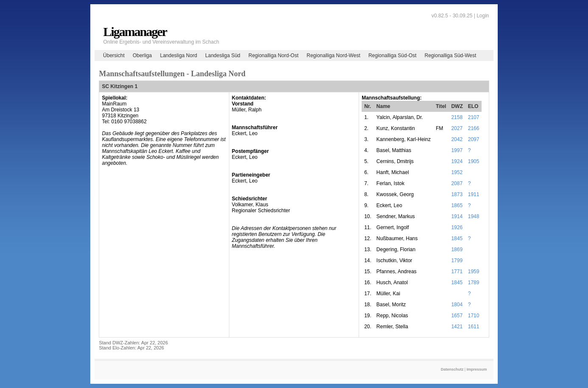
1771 (457, 272)
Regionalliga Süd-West (451, 55)
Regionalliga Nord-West (333, 55)
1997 (457, 150)
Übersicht (114, 55)
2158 (457, 117)
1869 (457, 249)
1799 (457, 261)
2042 (457, 139)
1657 (457, 316)
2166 (474, 128)
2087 (457, 183)
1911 (474, 194)
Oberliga (142, 55)
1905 (474, 161)
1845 (457, 238)
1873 (457, 194)
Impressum (477, 369)
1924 (457, 161)
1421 (457, 327)
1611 (474, 327)
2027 (457, 128)
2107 (474, 117)
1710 (474, 316)
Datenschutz (452, 369)
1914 (457, 216)
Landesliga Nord (178, 55)
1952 (457, 172)
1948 (474, 216)
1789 (474, 283)
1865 (457, 205)
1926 (457, 227)
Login (483, 16)
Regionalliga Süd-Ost (392, 55)
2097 (474, 139)
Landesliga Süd (223, 55)
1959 (474, 272)
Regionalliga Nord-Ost (273, 55)
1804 (457, 305)
